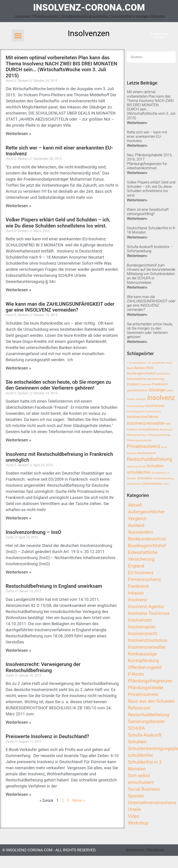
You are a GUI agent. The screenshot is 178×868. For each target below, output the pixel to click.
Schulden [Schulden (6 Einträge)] (155, 466)
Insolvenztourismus (148, 640)
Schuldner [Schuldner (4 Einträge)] (145, 478)
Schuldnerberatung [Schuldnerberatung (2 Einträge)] (163, 479)
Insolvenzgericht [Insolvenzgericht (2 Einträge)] (136, 412)
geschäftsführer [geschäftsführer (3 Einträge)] (137, 390)
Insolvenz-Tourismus (149, 613)
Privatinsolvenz (143, 694)
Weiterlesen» (137, 123)
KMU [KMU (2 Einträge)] (168, 424)
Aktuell (135, 505)
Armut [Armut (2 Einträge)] (169, 363)
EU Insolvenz (141, 573)
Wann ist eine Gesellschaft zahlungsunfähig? (148, 212)
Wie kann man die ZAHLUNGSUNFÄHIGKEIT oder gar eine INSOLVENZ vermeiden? (60, 307)
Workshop (138, 823)
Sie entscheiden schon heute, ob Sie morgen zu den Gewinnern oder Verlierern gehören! (58, 385)
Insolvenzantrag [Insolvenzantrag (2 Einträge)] (135, 406)
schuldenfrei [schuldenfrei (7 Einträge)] (139, 472)
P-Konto (136, 674)
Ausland (136, 525)
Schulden (137, 742)
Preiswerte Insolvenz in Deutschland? (47, 736)
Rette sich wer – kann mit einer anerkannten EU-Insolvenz (147, 137)
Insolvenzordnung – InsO (33, 532)
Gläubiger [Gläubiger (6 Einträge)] (157, 390)
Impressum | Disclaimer (145, 850)
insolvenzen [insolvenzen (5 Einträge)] (155, 406)
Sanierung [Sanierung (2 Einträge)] (132, 467)
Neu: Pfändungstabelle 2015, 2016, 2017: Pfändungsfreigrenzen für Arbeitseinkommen (150, 162)
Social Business (144, 789)
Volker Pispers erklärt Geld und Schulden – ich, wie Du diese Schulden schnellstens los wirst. (58, 223)
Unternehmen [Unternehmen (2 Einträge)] (134, 484)
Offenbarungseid (145, 667)
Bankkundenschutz (147, 539)
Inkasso (136, 593)
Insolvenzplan (142, 627)
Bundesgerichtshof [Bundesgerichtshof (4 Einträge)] (141, 373)
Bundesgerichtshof (147, 546)
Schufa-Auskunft (145, 735)
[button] (18, 36)
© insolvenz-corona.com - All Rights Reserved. (49, 850)
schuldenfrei (140, 755)
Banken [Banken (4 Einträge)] (140, 368)
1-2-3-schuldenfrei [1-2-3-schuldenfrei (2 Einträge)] (136, 363)
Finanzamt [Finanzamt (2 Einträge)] (146, 385)
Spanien (136, 796)
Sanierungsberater (146, 721)
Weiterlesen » (18, 134)
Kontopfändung (144, 661)
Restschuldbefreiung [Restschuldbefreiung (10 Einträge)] (150, 459)
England (136, 566)
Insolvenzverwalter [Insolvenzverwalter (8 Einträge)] (146, 423)
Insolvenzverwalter (147, 647)
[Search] (170, 57)
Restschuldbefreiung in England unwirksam (54, 586)
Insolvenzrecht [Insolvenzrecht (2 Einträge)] (153, 412)
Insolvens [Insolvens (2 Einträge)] (141, 399)
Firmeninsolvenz (145, 579)
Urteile (135, 809)
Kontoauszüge (142, 654)
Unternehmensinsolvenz (152, 803)
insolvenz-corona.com (89, 8)
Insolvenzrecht (143, 634)
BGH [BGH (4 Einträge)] (150, 368)
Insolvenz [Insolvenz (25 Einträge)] (161, 398)
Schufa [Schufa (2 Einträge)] (142, 467)
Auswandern (141, 532)
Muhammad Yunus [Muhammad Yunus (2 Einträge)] (137, 435)
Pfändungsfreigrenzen (150, 681)
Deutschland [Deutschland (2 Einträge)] (163, 374)
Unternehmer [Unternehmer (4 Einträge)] (152, 484)
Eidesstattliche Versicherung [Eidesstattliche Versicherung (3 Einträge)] (146, 379)
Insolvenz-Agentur (146, 606)
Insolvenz (138, 600)
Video (134, 816)
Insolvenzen (140, 620)
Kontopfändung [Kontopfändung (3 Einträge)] (149, 429)
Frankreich (139, 586)
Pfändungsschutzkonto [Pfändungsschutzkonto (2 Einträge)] (139, 440)
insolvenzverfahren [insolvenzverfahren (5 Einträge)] (143, 417)
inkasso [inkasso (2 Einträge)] (131, 399)
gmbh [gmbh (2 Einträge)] (170, 391)
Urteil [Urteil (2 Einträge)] (166, 484)
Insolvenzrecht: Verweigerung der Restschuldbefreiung (43, 667)
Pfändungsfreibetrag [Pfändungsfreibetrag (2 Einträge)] (159, 435)
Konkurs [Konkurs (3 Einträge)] (132, 429)
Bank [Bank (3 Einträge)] (130, 368)
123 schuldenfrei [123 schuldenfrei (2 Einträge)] (156, 363)
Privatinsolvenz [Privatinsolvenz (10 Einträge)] (144, 446)
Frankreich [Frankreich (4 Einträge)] (160, 384)
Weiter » (79, 800)
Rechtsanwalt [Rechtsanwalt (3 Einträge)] (147, 453)
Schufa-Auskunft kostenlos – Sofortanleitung (150, 249)
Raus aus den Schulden (151, 701)
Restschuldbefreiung (149, 715)
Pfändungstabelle (146, 688)
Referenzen (139, 708)
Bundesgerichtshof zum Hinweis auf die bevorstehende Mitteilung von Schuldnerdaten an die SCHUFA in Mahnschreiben (151, 274)
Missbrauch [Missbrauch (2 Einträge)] (166, 430)
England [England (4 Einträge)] (133, 384)
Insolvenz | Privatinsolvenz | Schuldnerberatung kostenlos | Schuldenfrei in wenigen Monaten (90, 16)
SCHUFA (136, 728)
